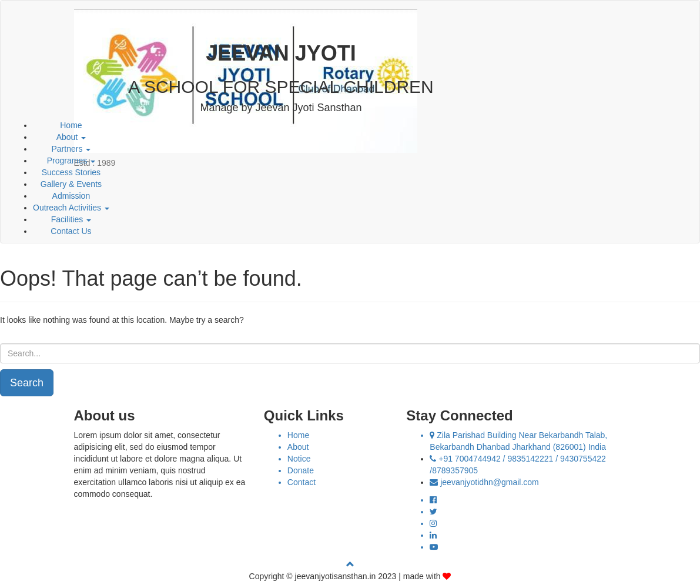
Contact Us (71, 231)
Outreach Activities (71, 208)
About (71, 137)
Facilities (71, 219)
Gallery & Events (71, 184)
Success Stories (71, 172)
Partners (71, 149)
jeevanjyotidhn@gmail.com (490, 482)
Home (71, 125)
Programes (71, 161)
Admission (71, 196)
